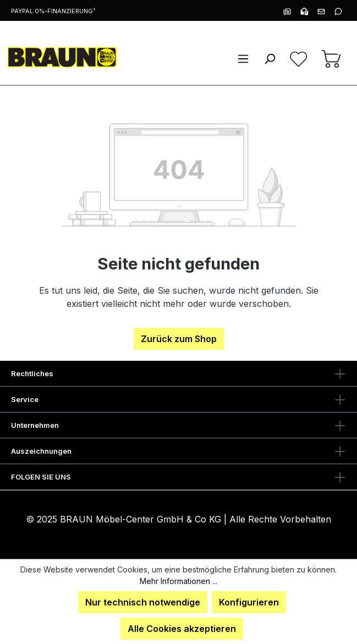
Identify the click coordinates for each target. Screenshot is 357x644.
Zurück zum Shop (179, 339)
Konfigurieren (249, 602)
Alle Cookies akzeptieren (182, 629)
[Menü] (243, 58)
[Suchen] (270, 58)
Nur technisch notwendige (143, 602)
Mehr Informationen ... (178, 581)
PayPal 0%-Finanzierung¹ (53, 11)
